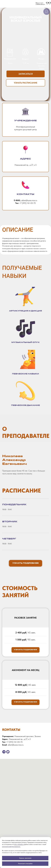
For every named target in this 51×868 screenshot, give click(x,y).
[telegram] (4, 752)
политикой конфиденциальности (11, 847)
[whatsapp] (8, 752)
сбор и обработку (19, 844)
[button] (26, 74)
